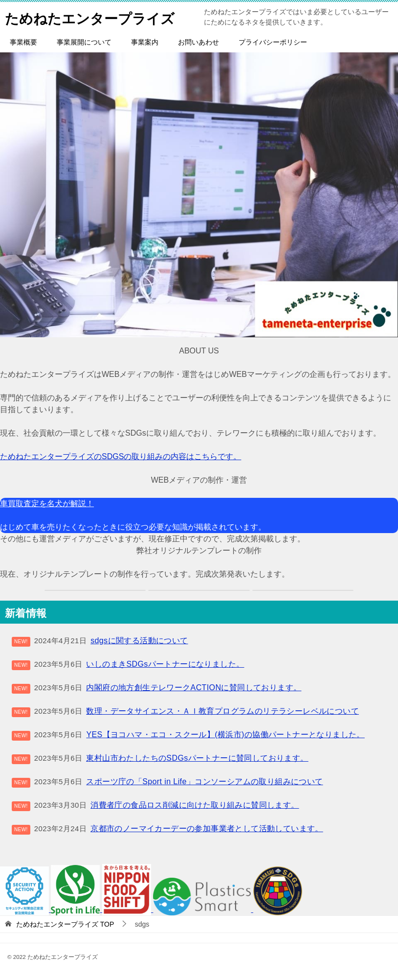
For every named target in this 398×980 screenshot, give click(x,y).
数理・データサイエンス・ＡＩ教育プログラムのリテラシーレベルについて (222, 711)
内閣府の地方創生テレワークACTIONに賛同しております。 (194, 688)
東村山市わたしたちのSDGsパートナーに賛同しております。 (197, 758)
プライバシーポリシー (273, 42)
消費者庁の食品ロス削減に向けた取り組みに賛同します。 (195, 805)
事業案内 (145, 42)
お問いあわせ (199, 42)
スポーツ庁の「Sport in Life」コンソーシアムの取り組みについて (204, 782)
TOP (65, 924)
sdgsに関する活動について (139, 641)
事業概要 (23, 42)
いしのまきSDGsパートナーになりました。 (165, 664)
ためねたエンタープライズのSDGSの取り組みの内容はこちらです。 (121, 456)
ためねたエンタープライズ (96, 17)
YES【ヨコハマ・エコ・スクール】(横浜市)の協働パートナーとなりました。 (225, 735)
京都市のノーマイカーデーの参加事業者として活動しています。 (207, 828)
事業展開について (84, 42)
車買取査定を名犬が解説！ (47, 503)
